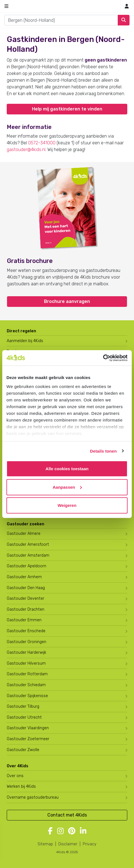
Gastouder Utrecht (24, 717)
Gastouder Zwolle (23, 750)
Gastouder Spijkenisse (27, 696)
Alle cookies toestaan (67, 469)
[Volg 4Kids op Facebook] (50, 831)
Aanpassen (67, 487)
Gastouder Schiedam (26, 685)
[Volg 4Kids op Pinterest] (72, 831)
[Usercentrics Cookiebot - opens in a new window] (103, 358)
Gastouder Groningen (26, 642)
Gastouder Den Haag (26, 588)
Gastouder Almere (24, 534)
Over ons (15, 776)
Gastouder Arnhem (24, 577)
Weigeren (67, 505)
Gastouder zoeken (26, 524)
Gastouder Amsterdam (28, 555)
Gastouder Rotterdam (27, 674)
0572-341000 (42, 143)
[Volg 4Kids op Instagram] (60, 831)
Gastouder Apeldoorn (26, 566)
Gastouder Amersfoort (28, 544)
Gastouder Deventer (26, 598)
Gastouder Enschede (26, 631)
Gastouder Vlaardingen (28, 728)
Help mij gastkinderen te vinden (67, 109)
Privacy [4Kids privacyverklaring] (90, 844)
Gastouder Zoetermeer (28, 739)
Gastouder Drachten (26, 609)
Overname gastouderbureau (33, 797)
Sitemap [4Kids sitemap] (45, 844)
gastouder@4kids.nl (26, 150)
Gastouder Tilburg (23, 706)
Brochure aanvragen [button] (67, 301)
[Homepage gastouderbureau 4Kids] (67, 6)
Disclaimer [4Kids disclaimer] (68, 844)
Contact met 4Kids (67, 815)
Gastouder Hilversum (26, 663)
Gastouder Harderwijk (26, 652)
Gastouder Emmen (24, 620)
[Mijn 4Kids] (127, 6)
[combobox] (61, 20)
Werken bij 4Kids (21, 786)
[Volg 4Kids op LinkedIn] (83, 831)
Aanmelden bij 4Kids (25, 341)
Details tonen (103, 451)
